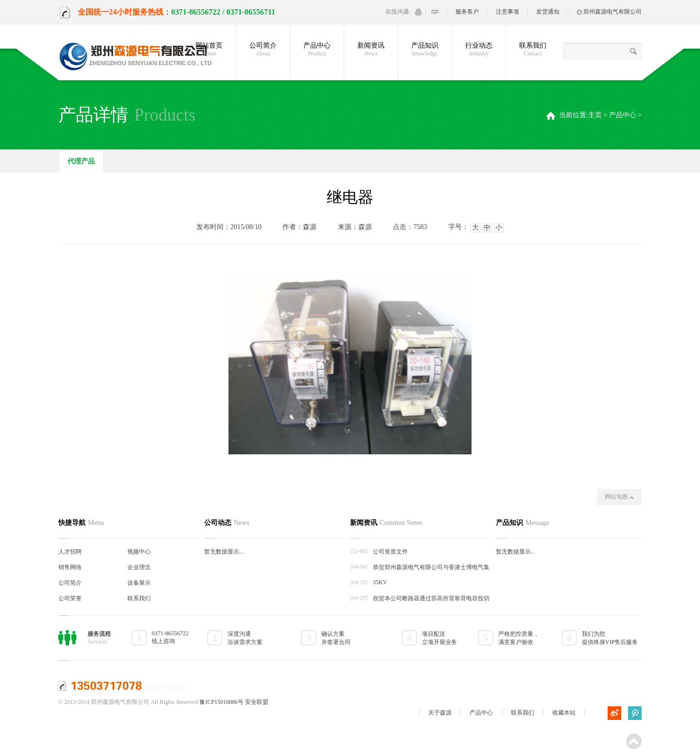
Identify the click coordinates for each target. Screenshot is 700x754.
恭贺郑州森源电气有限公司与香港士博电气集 (431, 567)
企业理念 (139, 567)
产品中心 (317, 50)
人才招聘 (70, 552)
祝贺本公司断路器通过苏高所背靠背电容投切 (431, 598)
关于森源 (440, 713)
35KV (380, 582)
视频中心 (139, 552)
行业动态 (479, 50)
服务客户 (467, 12)
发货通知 (548, 12)
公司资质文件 (390, 552)
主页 (595, 115)
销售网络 (70, 567)
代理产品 (81, 161)
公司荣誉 (70, 598)
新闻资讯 (371, 50)
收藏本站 (564, 713)
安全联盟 (257, 702)
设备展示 (139, 583)
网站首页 (209, 50)
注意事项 (507, 12)
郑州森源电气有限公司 (609, 12)
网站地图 (619, 497)
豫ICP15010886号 (221, 702)
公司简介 (263, 50)
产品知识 (425, 50)
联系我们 (533, 50)
